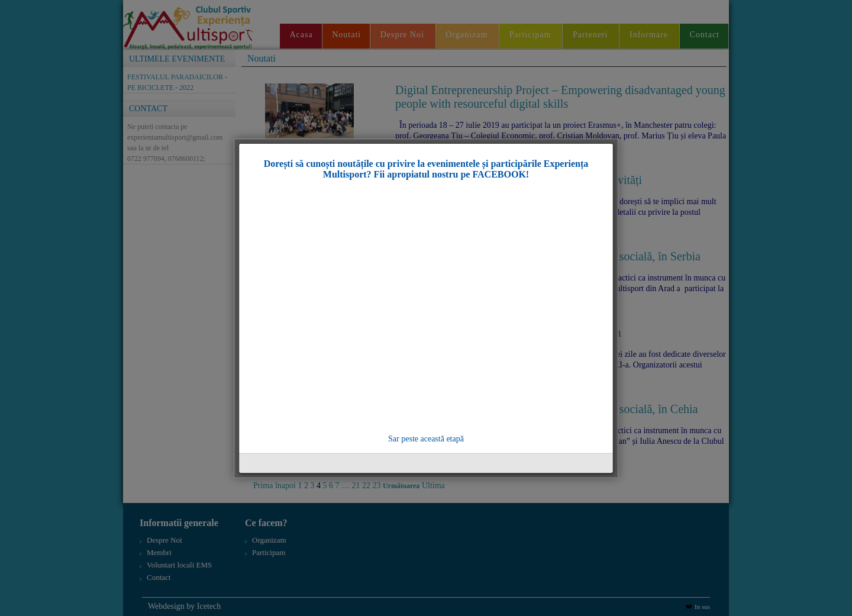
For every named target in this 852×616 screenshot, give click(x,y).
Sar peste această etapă (426, 439)
